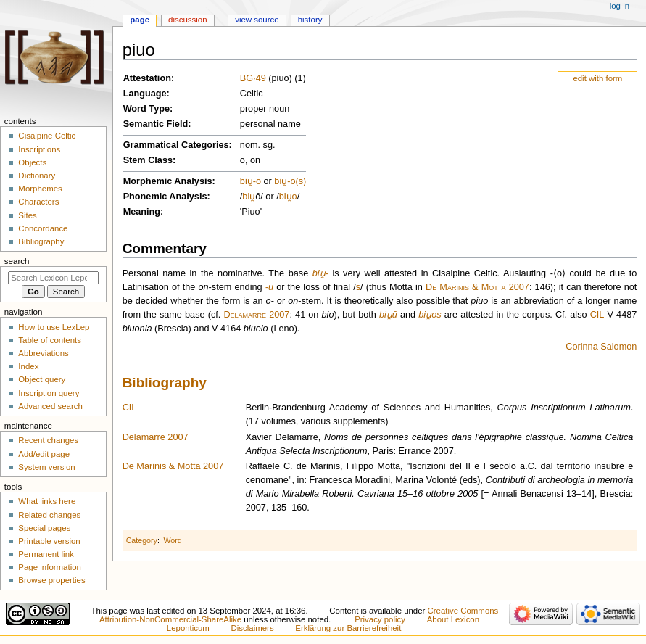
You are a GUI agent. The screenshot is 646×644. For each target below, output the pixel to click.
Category (142, 540)
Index (28, 366)
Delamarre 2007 (256, 315)
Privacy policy (380, 619)
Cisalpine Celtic (47, 136)
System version (46, 467)
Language (145, 94)
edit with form (597, 78)
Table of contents (50, 340)
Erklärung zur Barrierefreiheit (348, 628)
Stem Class (148, 160)
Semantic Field (156, 124)
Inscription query (49, 393)
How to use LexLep (54, 327)
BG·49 (253, 78)
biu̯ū (388, 315)
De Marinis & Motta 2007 (477, 287)
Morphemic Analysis (168, 181)
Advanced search (50, 406)
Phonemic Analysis (165, 197)
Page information (50, 567)
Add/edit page (44, 454)
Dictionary (37, 176)
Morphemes (40, 189)
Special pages (44, 528)
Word (172, 540)
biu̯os (430, 315)
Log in (620, 6)
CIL (597, 315)
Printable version (49, 541)
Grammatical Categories (176, 145)
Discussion (187, 20)
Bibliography (165, 383)
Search (17, 261)
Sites (27, 215)
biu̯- (320, 273)
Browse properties (51, 580)
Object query (42, 379)
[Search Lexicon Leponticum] (53, 278)
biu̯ (247, 181)
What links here (47, 501)
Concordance (43, 228)
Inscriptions (39, 149)
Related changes (49, 515)
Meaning (142, 212)
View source (257, 20)
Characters (38, 202)
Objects (32, 162)
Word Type (146, 109)
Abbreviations (43, 353)
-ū (269, 287)
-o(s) (297, 181)
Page (140, 20)
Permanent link (46, 554)
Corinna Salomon (601, 347)
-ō (257, 181)
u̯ (252, 197)
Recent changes (48, 440)
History (310, 20)
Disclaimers (253, 628)
